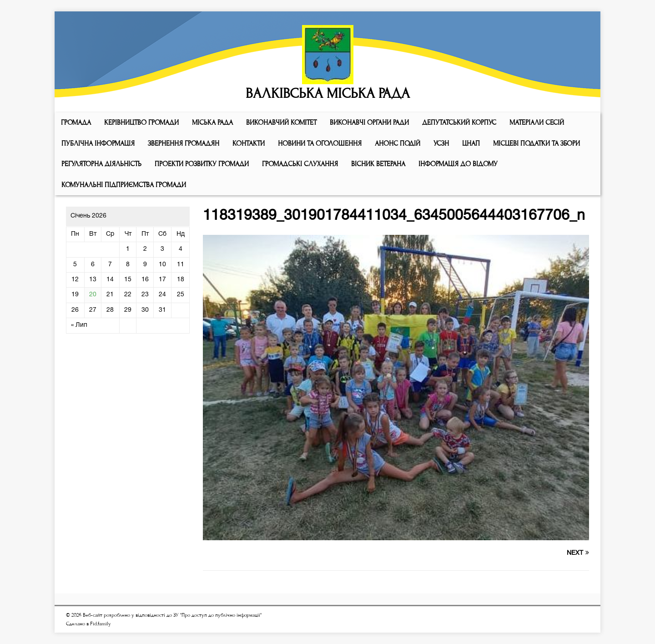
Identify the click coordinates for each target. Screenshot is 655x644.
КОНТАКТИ (249, 143)
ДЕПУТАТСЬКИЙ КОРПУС (459, 122)
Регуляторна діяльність (101, 164)
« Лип (79, 325)
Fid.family (101, 624)
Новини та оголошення (320, 143)
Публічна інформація (98, 143)
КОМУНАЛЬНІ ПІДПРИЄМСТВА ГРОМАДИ (124, 185)
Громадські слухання (300, 164)
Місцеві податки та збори (537, 143)
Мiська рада (212, 122)
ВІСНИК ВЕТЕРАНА (378, 164)
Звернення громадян (184, 143)
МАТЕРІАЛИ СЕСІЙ (537, 122)
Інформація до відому (458, 164)
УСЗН (441, 143)
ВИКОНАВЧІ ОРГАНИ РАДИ (369, 122)
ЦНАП (471, 143)
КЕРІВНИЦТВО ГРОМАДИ (141, 122)
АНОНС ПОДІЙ (398, 143)
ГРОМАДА (76, 122)
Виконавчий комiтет (281, 122)
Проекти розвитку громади (202, 164)
